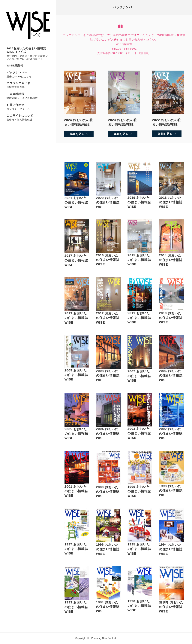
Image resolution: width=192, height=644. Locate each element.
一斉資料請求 (15, 94)
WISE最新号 (15, 65)
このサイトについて (20, 116)
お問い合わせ (15, 105)
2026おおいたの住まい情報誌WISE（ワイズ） (26, 50)
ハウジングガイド (18, 83)
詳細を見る (79, 134)
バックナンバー (17, 72)
